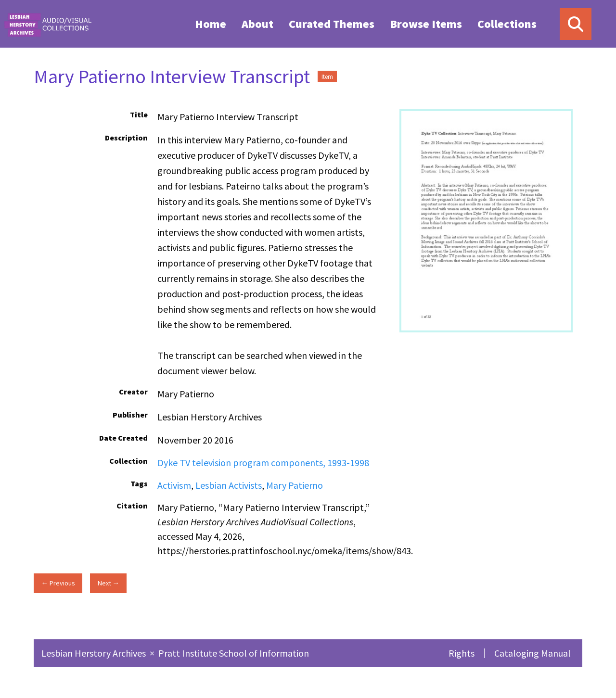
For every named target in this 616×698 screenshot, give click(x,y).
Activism (174, 485)
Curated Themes (332, 24)
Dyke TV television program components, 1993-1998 (263, 463)
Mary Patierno (295, 485)
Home (211, 24)
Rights (462, 653)
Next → (109, 583)
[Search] (576, 24)
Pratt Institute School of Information (234, 653)
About (257, 24)
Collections (507, 24)
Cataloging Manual (533, 653)
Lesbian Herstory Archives (95, 653)
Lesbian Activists (229, 485)
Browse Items (426, 24)
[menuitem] (211, 24)
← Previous (58, 583)
